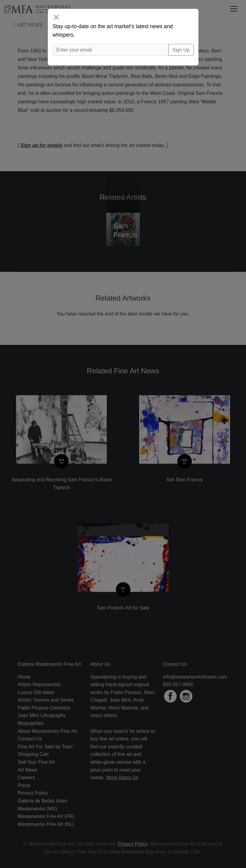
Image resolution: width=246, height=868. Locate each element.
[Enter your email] (111, 50)
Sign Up (181, 50)
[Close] (56, 17)
